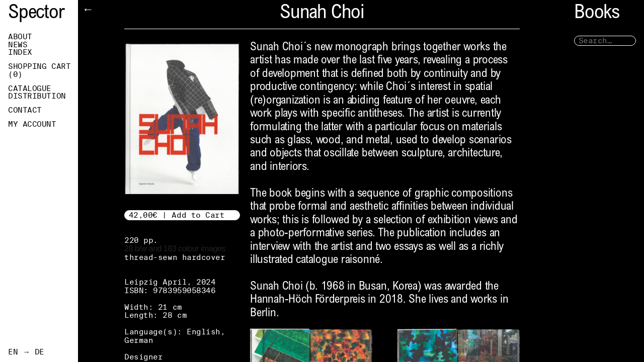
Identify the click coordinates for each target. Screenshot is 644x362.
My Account (32, 124)
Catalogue (30, 88)
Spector (36, 14)
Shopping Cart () (39, 70)
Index (20, 52)
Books (597, 14)
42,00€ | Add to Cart (177, 215)
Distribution (37, 96)
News (18, 45)
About (20, 37)
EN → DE (26, 352)
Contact (25, 110)
